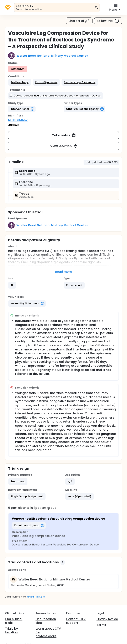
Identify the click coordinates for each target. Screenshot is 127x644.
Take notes (64, 135)
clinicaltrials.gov (36, 597)
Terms (101, 625)
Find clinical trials (14, 621)
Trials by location (11, 630)
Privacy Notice (107, 619)
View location (64, 146)
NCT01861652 (18, 120)
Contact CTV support (76, 621)
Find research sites (46, 621)
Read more (63, 272)
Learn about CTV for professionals (48, 632)
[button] (20, 82)
